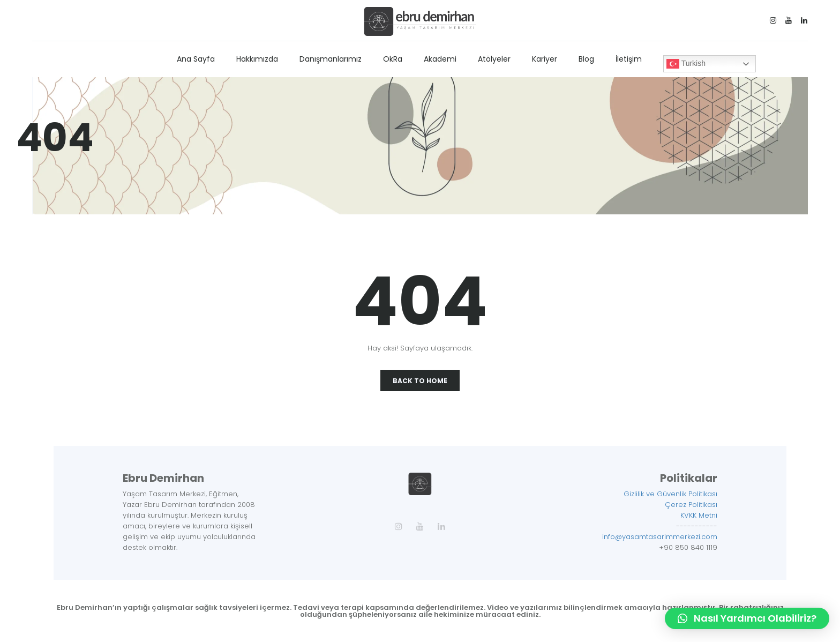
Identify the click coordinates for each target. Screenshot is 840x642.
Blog (586, 59)
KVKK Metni (699, 515)
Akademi (440, 59)
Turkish (686, 64)
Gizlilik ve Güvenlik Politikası (670, 494)
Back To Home (420, 381)
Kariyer (545, 59)
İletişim (629, 59)
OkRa (393, 59)
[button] (747, 618)
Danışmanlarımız (331, 59)
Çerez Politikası (691, 505)
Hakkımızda (257, 59)
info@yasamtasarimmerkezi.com (660, 537)
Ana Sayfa (196, 59)
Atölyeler (494, 59)
